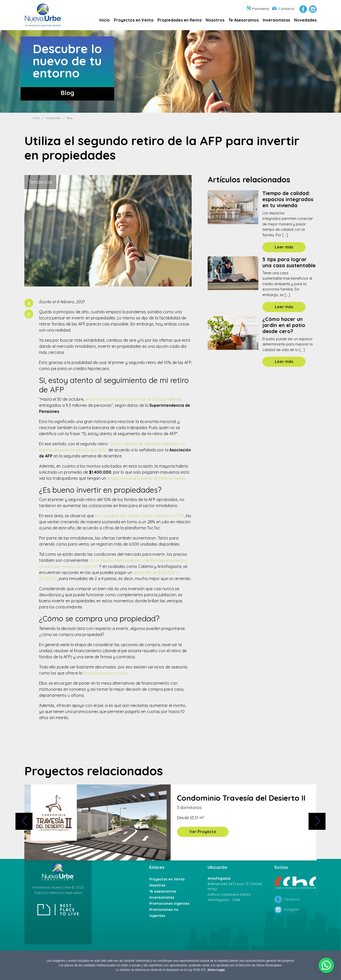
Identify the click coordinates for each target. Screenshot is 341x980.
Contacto (283, 9)
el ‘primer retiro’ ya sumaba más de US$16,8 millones (134, 399)
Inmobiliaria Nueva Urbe (105, 673)
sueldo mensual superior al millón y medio (146, 478)
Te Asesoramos (244, 20)
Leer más (284, 247)
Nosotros (215, 20)
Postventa (258, 9)
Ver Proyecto (203, 832)
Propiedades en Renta (180, 20)
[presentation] (24, 821)
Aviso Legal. (216, 970)
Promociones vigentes (169, 904)
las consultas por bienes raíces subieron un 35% (139, 516)
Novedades (305, 20)
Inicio (105, 20)
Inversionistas (276, 20)
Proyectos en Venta (134, 20)
